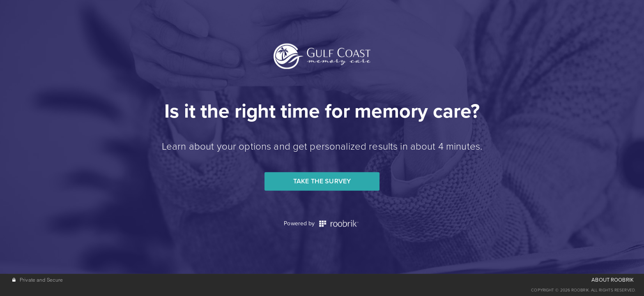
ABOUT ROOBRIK (613, 280)
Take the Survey (322, 181)
